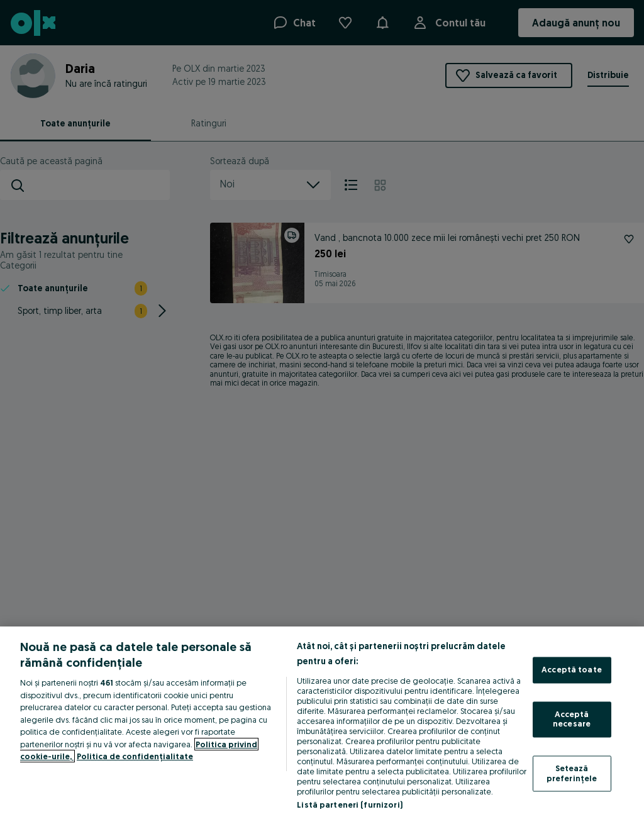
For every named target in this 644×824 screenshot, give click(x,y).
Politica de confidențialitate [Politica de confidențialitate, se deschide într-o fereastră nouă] (135, 756)
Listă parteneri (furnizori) (350, 805)
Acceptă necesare (572, 719)
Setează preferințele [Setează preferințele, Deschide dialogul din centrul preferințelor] (572, 773)
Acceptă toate (572, 670)
